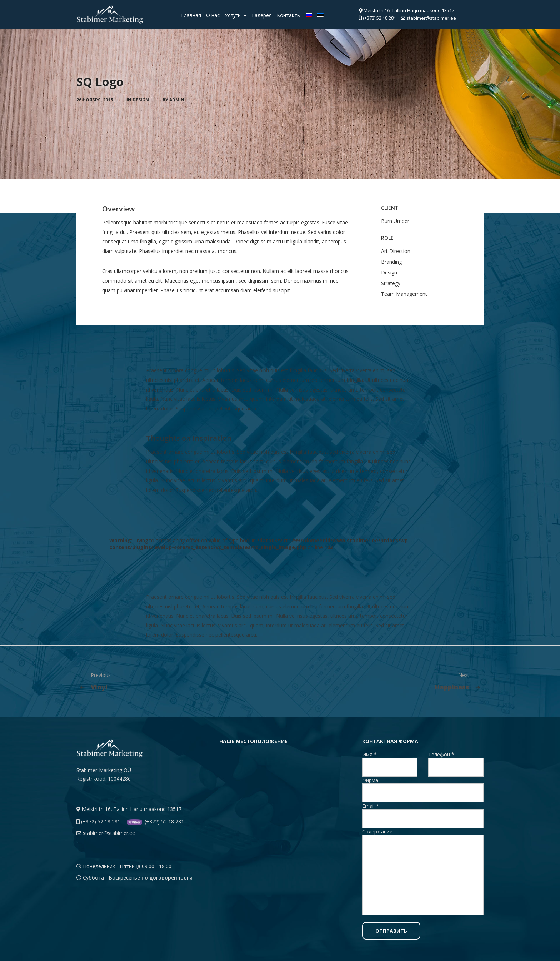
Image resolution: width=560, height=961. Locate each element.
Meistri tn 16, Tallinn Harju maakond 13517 (407, 10)
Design (141, 100)
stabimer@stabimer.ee (428, 18)
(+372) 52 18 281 (377, 18)
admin (177, 100)
